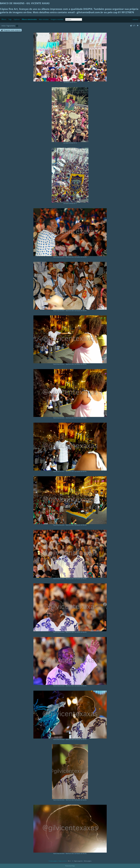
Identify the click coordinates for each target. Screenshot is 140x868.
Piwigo (73, 866)
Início (3, 26)
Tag (8, 26)
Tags (10, 19)
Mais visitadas (44, 19)
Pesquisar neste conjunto (12, 30)
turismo (12, 26)
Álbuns (4, 19)
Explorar (17, 19)
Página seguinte (78, 861)
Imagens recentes (57, 19)
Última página (88, 861)
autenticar (135, 19)
